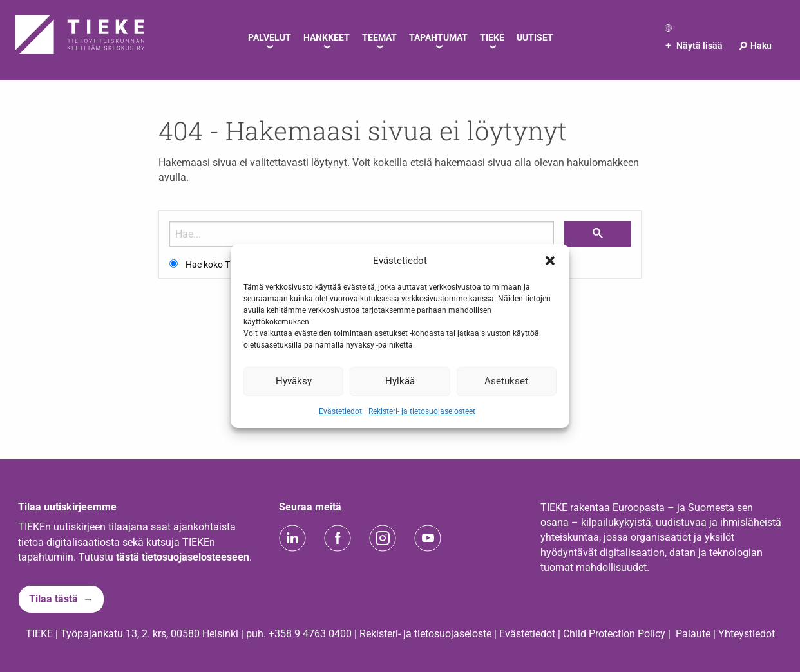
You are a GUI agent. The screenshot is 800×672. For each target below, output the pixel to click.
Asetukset (506, 381)
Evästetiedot (340, 411)
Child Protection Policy (614, 634)
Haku (755, 46)
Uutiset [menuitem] (535, 37)
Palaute (693, 634)
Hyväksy (294, 381)
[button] (550, 261)
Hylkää (400, 381)
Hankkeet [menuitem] (327, 37)
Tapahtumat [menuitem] (438, 37)
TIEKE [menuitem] (492, 37)
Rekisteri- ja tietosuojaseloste (425, 634)
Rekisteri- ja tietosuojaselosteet (422, 411)
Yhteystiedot (747, 634)
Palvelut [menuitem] (270, 37)
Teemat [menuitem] (379, 37)
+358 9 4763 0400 (310, 634)
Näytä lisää (694, 46)
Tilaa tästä (53, 599)
